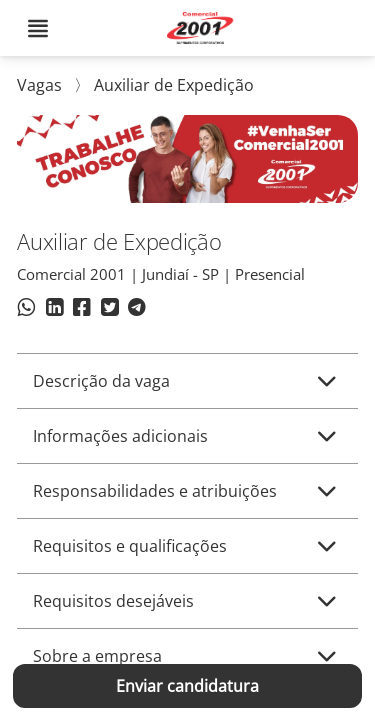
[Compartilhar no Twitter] (109, 310)
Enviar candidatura (187, 686)
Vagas (41, 85)
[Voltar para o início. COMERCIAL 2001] (203, 28)
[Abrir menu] (38, 28)
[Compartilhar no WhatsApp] (26, 310)
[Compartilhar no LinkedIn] (54, 310)
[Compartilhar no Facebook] (82, 310)
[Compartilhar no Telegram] (136, 310)
